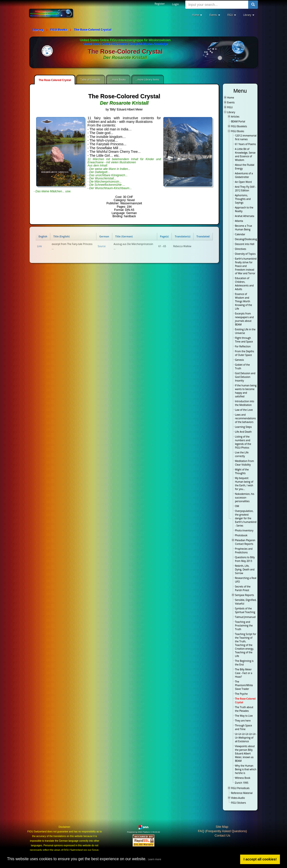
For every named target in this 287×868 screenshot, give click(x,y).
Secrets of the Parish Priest (243, 588)
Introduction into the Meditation (245, 403)
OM (237, 506)
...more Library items (147, 79)
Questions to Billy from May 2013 (245, 559)
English (43, 236)
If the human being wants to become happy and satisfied (246, 391)
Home (231, 98)
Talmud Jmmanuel (245, 617)
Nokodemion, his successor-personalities (245, 497)
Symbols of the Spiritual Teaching (245, 610)
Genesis (240, 360)
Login (175, 4)
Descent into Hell (245, 244)
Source (102, 246)
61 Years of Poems (246, 144)
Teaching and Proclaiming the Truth (244, 625)
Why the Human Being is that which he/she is (246, 769)
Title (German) (124, 236)
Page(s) (164, 236)
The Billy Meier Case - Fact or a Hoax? (244, 673)
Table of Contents (90, 79)
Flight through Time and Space (244, 340)
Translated (203, 236)
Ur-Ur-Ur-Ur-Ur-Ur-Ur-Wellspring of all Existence (246, 738)
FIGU (230, 107)
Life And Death (243, 432)
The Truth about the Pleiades (244, 709)
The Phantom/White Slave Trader (244, 685)
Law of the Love (244, 410)
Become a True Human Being (244, 228)
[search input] (217, 5)
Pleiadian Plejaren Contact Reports (245, 542)
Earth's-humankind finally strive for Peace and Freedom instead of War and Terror (246, 266)
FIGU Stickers (239, 803)
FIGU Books (238, 131)
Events (231, 102)
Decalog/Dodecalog (246, 239)
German (104, 236)
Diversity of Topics (245, 254)
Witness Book (243, 778)
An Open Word (243, 182)
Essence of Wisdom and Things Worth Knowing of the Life (244, 301)
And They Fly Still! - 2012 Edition (246, 189)
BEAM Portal (238, 121)
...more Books (118, 79)
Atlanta (239, 221)
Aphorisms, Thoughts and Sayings (243, 199)
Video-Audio (238, 798)
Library (231, 112)
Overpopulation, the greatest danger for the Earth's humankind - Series (246, 518)
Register (160, 4)
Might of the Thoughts (242, 471)
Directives (241, 249)
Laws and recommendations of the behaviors (245, 418)
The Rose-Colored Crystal (55, 80)
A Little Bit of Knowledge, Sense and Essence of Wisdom (245, 154)
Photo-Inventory (244, 530)
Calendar (240, 234)
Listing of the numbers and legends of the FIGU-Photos (243, 442)
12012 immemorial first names (246, 137)
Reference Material (242, 793)
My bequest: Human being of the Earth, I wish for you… (244, 483)
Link (39, 246)
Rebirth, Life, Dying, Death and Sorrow (245, 569)
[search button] (253, 5)
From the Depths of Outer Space (245, 353)
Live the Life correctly (242, 454)
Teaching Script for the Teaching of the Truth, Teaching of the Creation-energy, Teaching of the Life (246, 645)
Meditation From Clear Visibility (245, 463)
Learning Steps (243, 427)
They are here (243, 721)
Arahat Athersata (245, 216)
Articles (235, 117)
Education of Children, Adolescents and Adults (244, 284)
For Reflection (243, 346)
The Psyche (241, 694)
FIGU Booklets (239, 126)
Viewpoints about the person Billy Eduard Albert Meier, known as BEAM (245, 753)
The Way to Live (244, 716)
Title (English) (61, 236)
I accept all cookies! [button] (260, 859)
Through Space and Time (244, 727)
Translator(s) (183, 236)
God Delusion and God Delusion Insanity (245, 377)
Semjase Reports (245, 595)
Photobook (241, 535)
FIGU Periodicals (240, 788)
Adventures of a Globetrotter (244, 175)
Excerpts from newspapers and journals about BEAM (244, 319)
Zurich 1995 (242, 783)
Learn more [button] (154, 859)
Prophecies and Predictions (244, 551)
